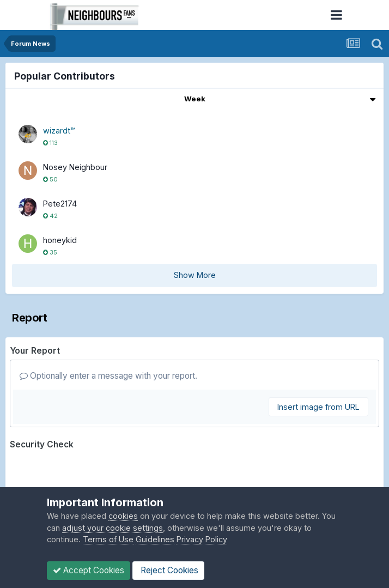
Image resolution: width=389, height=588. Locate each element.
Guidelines (155, 539)
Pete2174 (60, 204)
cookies (123, 516)
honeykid (60, 240)
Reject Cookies (168, 570)
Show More (195, 275)
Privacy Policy (202, 539)
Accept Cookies (89, 570)
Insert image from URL (318, 407)
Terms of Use (108, 539)
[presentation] (93, 475)
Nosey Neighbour (75, 167)
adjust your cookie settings (113, 528)
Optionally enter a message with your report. (108, 376)
